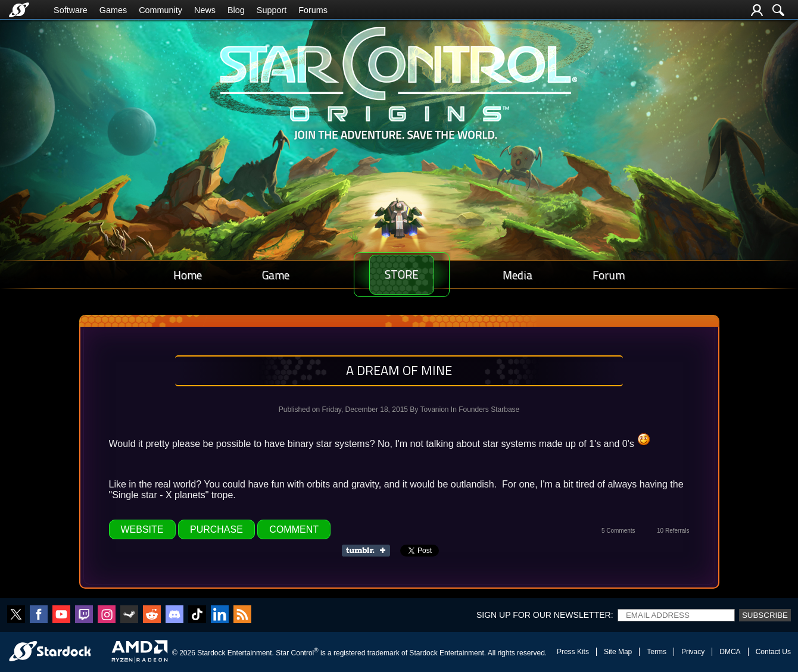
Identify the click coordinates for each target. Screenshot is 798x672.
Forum (613, 275)
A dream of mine (399, 370)
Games (113, 10)
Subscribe (765, 615)
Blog (236, 10)
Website (142, 529)
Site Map (618, 652)
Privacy (693, 652)
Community (160, 10)
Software (71, 10)
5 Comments (618, 531)
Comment (294, 529)
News (205, 10)
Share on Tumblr (370, 551)
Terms (657, 652)
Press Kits (573, 652)
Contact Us (773, 652)
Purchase (216, 529)
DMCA (730, 652)
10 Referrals (673, 531)
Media (529, 275)
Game (264, 275)
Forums (313, 10)
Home (183, 275)
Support (272, 10)
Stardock (211, 653)
